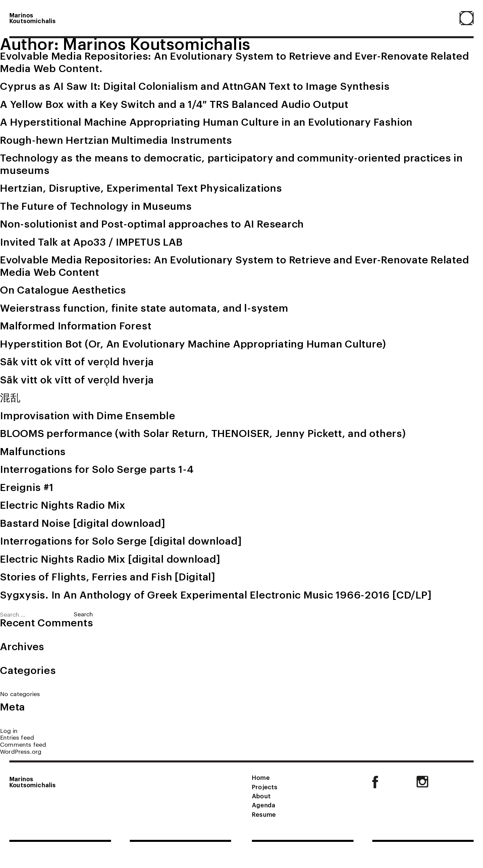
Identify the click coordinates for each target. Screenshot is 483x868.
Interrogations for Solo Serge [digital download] (121, 540)
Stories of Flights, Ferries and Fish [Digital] (108, 576)
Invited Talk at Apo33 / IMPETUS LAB (91, 241)
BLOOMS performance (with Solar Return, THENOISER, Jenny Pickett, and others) (203, 433)
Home (261, 777)
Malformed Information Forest (76, 325)
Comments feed (23, 744)
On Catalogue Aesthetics (63, 289)
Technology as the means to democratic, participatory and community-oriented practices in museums (231, 163)
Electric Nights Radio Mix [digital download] (110, 558)
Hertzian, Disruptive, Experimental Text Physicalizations (141, 187)
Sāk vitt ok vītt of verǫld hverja (77, 361)
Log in (9, 730)
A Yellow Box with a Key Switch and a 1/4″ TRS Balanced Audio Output (174, 104)
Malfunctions (33, 451)
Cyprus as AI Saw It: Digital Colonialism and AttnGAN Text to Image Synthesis (195, 85)
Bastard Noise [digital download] (83, 522)
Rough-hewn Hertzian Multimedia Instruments (116, 139)
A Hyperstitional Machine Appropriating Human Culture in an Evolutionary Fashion (206, 121)
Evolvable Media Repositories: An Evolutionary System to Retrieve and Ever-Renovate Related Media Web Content (234, 265)
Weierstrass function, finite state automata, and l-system (144, 307)
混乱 (10, 397)
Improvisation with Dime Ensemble (88, 415)
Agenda (263, 805)
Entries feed (17, 737)
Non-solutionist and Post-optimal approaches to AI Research (152, 223)
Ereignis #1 (27, 487)
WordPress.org (21, 751)
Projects (265, 787)
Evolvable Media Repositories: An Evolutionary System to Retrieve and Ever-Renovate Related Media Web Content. (234, 61)
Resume (264, 814)
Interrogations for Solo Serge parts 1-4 (97, 469)
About (261, 796)
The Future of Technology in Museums (96, 205)
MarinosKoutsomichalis (33, 18)
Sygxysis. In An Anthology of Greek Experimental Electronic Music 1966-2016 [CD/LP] (216, 594)
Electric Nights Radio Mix (63, 504)
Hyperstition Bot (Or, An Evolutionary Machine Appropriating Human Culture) (193, 343)
